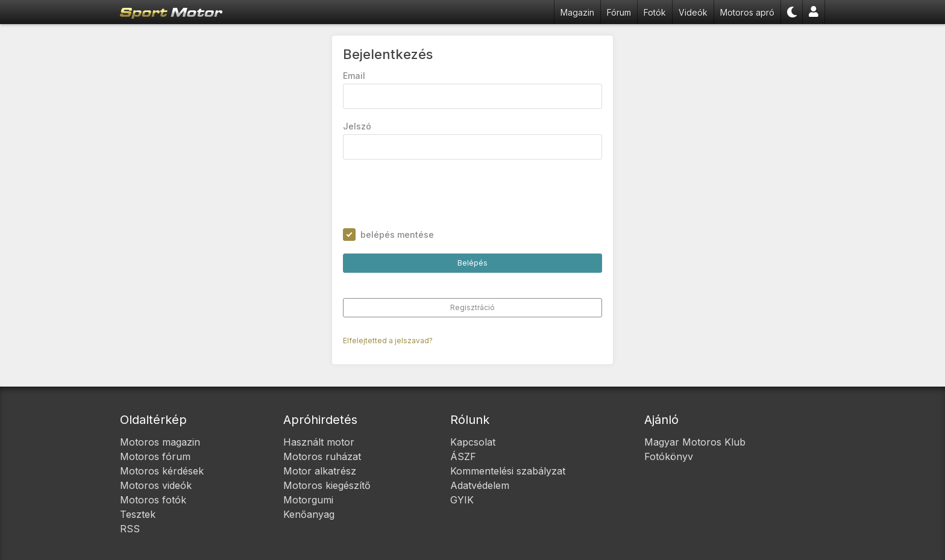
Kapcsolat (473, 442)
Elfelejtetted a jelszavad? (388, 341)
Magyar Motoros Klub (695, 442)
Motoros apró (747, 12)
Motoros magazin (160, 442)
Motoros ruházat (322, 456)
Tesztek (138, 514)
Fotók (655, 12)
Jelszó (357, 126)
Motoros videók (156, 485)
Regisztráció (472, 307)
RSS (130, 529)
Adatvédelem (480, 485)
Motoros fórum (155, 456)
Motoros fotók (153, 500)
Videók (693, 12)
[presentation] (435, 194)
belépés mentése (397, 235)
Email (354, 76)
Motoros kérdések (162, 471)
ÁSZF (463, 456)
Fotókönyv (669, 456)
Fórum (619, 12)
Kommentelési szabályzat (508, 471)
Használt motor (319, 442)
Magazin (577, 12)
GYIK (462, 500)
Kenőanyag (309, 514)
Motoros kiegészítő (327, 485)
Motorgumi (308, 500)
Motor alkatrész (320, 471)
